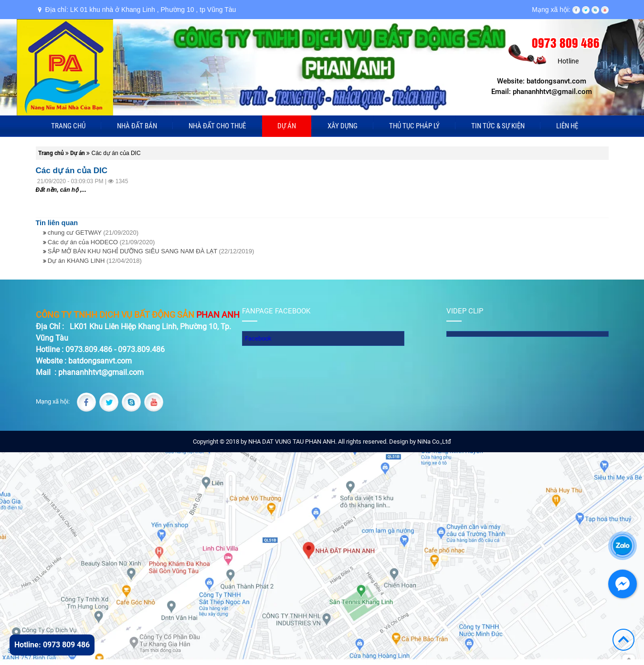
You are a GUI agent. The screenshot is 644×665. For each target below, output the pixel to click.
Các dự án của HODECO (101, 242)
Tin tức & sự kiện (498, 126)
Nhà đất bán (137, 126)
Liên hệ (567, 126)
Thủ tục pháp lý (414, 126)
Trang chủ (68, 126)
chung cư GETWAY (93, 233)
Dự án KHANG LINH (95, 261)
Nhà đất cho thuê (217, 126)
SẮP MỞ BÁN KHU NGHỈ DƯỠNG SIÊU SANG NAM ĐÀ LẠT (151, 251)
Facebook (258, 338)
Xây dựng (343, 126)
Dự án (287, 126)
